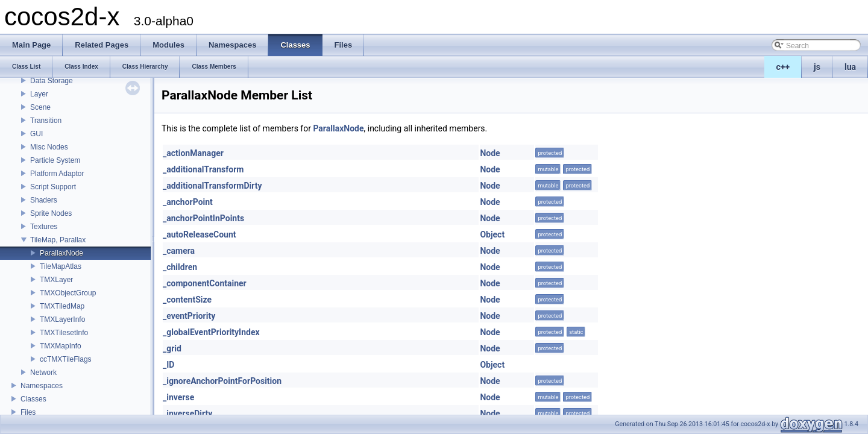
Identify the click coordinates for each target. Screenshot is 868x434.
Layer (39, 94)
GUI (36, 134)
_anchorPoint (188, 202)
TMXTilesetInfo (64, 333)
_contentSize (187, 300)
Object (492, 234)
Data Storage (52, 81)
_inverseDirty (187, 414)
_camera (179, 251)
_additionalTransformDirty (212, 186)
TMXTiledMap (62, 306)
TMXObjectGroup (68, 293)
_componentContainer (205, 283)
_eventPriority (189, 316)
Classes (33, 399)
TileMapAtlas (61, 266)
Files (28, 412)
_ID (168, 365)
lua (850, 67)
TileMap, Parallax (58, 240)
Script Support (53, 187)
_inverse (178, 397)
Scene (40, 107)
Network (43, 373)
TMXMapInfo (61, 346)
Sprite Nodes (51, 213)
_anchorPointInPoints (203, 218)
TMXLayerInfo (62, 319)
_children (180, 267)
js (817, 67)
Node (490, 153)
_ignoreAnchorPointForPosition (222, 381)
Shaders (44, 200)
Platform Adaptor (57, 174)
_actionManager (193, 153)
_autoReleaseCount (200, 234)
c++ (783, 67)
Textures (44, 227)
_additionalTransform (203, 169)
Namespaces (42, 386)
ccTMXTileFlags (66, 359)
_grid (172, 348)
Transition (46, 121)
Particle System (55, 160)
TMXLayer (56, 280)
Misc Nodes (49, 147)
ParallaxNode (61, 253)
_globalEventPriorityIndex (211, 332)
